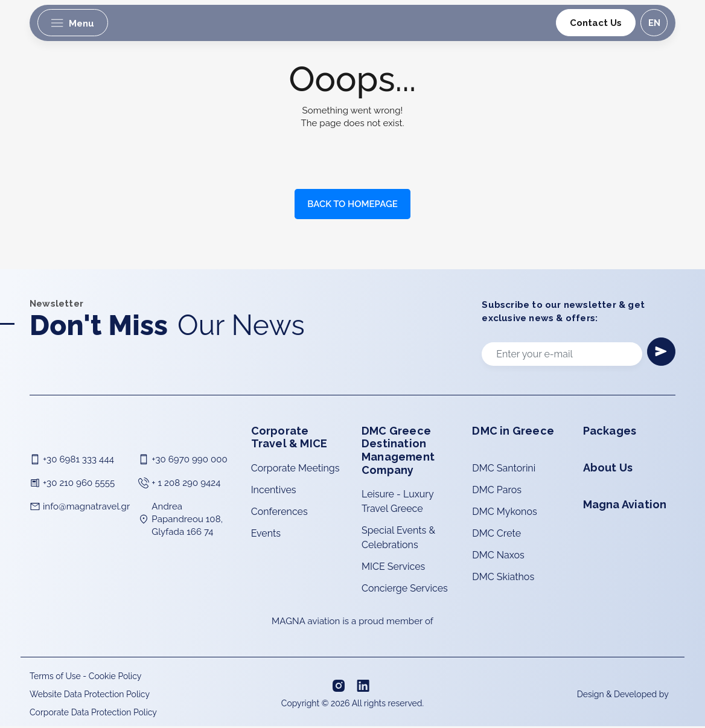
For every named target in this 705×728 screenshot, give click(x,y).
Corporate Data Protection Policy (93, 714)
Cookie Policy (115, 678)
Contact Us (595, 23)
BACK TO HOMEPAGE (352, 204)
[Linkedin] (365, 687)
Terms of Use (55, 678)
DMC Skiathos (503, 579)
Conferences (279, 513)
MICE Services (393, 568)
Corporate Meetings (295, 470)
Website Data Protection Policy (90, 696)
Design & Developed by (624, 695)
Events (266, 535)
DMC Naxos (498, 557)
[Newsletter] (660, 353)
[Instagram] (340, 687)
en (653, 23)
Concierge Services (405, 590)
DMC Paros (497, 492)
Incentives (274, 492)
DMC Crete (496, 535)
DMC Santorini (504, 470)
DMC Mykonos (504, 513)
